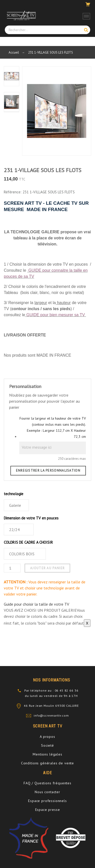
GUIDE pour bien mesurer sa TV (56, 315)
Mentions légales (47, 754)
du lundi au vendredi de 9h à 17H (51, 696)
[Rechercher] (47, 30)
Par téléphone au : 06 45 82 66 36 (51, 690)
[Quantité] (12, 568)
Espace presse (48, 810)
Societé (48, 745)
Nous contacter (48, 792)
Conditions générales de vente (48, 763)
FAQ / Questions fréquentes (48, 783)
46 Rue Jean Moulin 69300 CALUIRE (51, 706)
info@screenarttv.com (51, 715)
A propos (48, 737)
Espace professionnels (48, 801)
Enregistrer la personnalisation (48, 471)
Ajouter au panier (47, 568)
